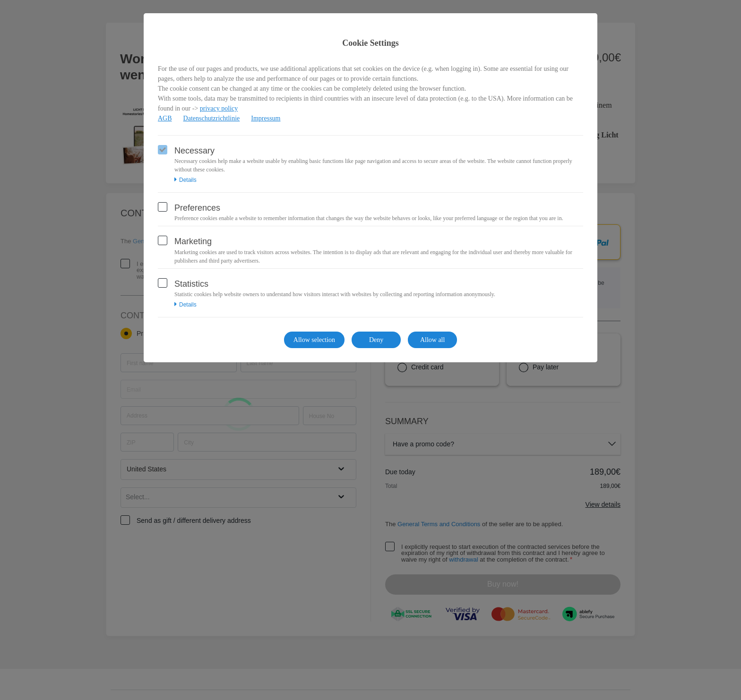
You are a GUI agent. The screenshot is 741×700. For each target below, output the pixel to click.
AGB (165, 118)
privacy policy (219, 108)
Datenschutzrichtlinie (212, 118)
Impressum (266, 118)
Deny (376, 340)
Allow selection (314, 340)
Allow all (433, 340)
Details (185, 180)
